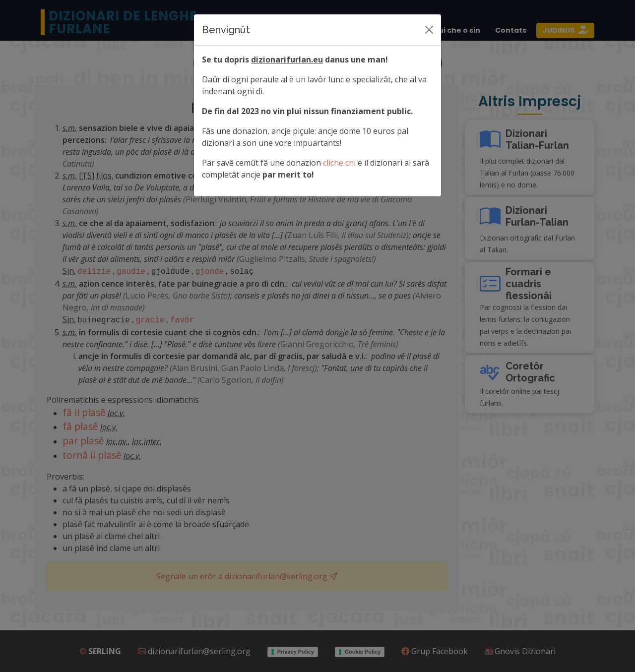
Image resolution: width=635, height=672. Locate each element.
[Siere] (429, 30)
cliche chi (339, 163)
